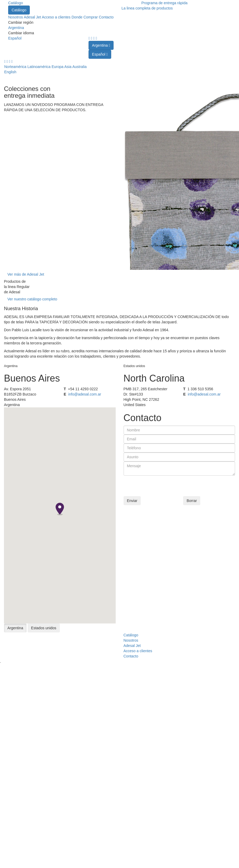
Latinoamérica (39, 67)
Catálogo (16, 3)
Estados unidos (44, 628)
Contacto (106, 17)
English (10, 72)
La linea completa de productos (147, 8)
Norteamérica (15, 67)
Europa (58, 67)
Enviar (132, 501)
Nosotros (16, 17)
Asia (68, 67)
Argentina (16, 28)
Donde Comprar (85, 17)
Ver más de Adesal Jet (26, 274)
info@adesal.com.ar (85, 394)
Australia (79, 67)
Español (15, 38)
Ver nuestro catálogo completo (32, 299)
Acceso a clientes (57, 17)
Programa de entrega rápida (164, 3)
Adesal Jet (33, 17)
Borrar (192, 501)
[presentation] (164, 486)
